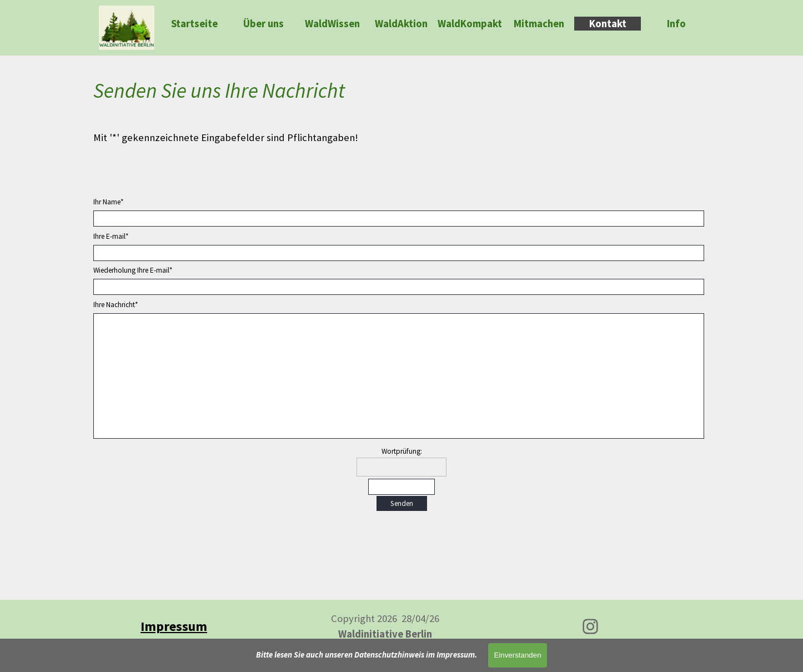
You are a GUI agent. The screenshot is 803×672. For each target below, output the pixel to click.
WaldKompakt (470, 24)
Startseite (194, 24)
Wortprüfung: (402, 451)
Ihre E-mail (111, 236)
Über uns (264, 24)
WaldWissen (332, 24)
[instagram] (590, 626)
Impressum (174, 626)
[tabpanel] (401, 110)
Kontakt (608, 24)
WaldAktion (401, 24)
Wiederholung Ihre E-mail (133, 270)
